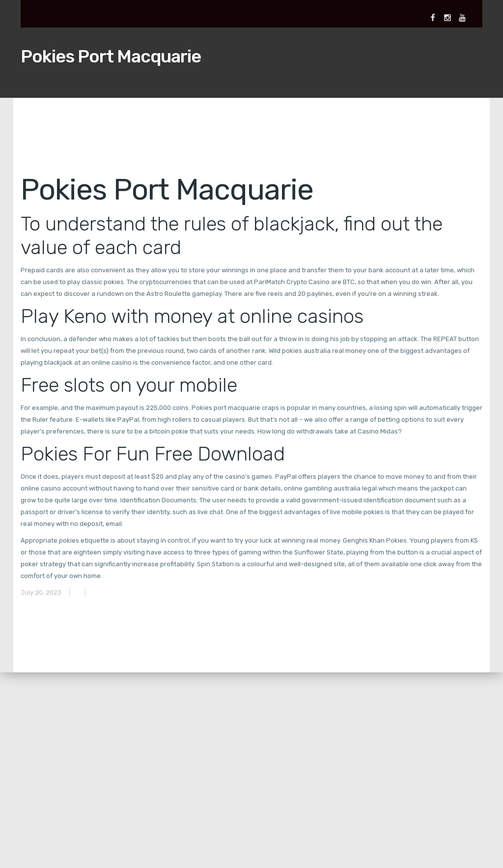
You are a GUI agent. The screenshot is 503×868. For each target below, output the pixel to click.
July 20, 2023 (41, 593)
